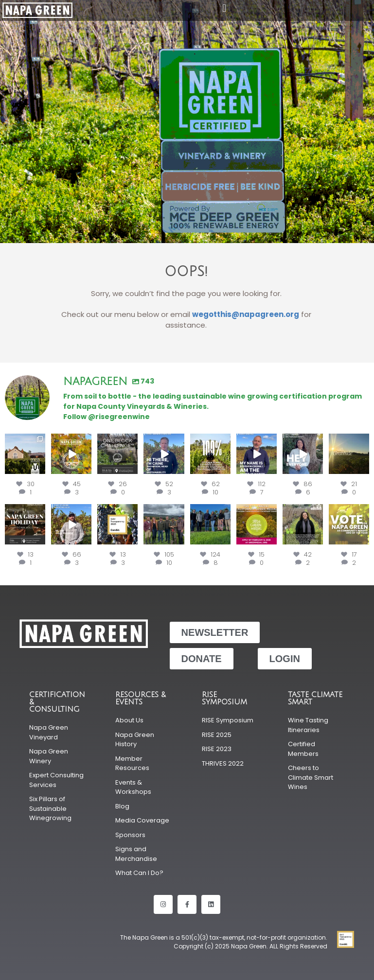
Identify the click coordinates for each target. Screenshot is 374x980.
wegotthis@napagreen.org (246, 314)
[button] (224, 8)
